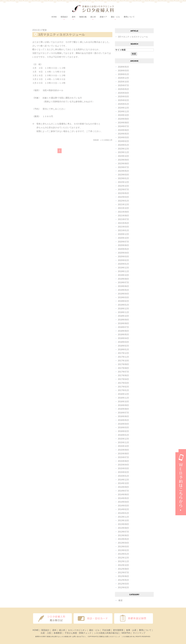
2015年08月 (123, 454)
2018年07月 (123, 327)
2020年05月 (123, 249)
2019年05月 (123, 290)
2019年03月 (123, 297)
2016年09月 (123, 405)
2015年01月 (123, 476)
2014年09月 (123, 487)
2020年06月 (123, 245)
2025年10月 (123, 82)
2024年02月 (123, 141)
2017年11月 (123, 357)
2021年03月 (123, 227)
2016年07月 (123, 413)
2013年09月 (123, 524)
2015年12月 (123, 439)
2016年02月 (123, 431)
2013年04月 (123, 543)
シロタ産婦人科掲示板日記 (106, 633)
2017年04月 (123, 379)
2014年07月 (123, 491)
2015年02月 (123, 472)
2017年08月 (123, 368)
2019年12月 (123, 268)
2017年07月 (123, 372)
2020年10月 (123, 238)
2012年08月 (123, 569)
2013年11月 (123, 517)
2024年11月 (123, 112)
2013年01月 (123, 554)
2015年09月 (123, 450)
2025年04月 (123, 93)
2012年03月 (123, 584)
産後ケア (103, 17)
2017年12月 (123, 353)
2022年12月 (123, 182)
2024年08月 (123, 123)
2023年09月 (123, 160)
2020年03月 (123, 257)
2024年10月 (123, 115)
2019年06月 (123, 286)
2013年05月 (123, 539)
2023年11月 (123, 152)
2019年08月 (123, 279)
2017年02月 (123, 387)
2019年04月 (123, 294)
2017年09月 (123, 364)
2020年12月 (123, 234)
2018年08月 (123, 323)
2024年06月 (123, 130)
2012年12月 (123, 558)
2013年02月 (123, 550)
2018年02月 (123, 346)
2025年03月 (123, 97)
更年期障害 (118, 630)
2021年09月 (123, 212)
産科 (54, 630)
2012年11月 (123, 561)
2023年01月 (123, 178)
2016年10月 (123, 402)
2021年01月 (123, 230)
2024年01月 (123, 145)
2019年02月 (123, 301)
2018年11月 (123, 312)
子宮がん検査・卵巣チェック (78, 633)
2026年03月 (123, 71)
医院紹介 (45, 630)
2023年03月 (123, 175)
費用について (129, 17)
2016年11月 (123, 398)
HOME (54, 17)
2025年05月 (123, 89)
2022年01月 (123, 201)
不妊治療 (106, 630)
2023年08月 (123, 164)
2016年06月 (123, 416)
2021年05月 (123, 223)
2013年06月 (123, 535)
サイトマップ (139, 633)
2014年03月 (123, 506)
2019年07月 (123, 282)
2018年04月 (123, 338)
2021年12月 (123, 204)
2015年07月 (123, 457)
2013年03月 (123, 547)
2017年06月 (123, 375)
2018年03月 (123, 342)
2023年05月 (123, 171)
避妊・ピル (94, 630)
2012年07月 (123, 573)
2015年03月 (123, 468)
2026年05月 (123, 67)
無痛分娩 (83, 17)
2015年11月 (123, 442)
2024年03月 (123, 137)
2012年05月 (123, 580)
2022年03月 (123, 197)
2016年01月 (123, 435)
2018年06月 (123, 331)
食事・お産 (131, 630)
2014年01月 (123, 513)
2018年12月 (123, 309)
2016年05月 (123, 420)
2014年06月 (123, 495)
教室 (121, 600)
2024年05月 (123, 134)
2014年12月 (123, 480)
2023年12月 (123, 149)
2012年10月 (123, 565)
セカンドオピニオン (77, 630)
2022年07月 (123, 190)
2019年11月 (123, 271)
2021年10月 (123, 208)
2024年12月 (123, 108)
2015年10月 (123, 446)
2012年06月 (123, 576)
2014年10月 (123, 483)
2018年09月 (123, 320)
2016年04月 (123, 424)
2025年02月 (123, 100)
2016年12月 (123, 394)
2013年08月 (123, 528)
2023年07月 (123, 167)
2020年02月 (123, 260)
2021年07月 (123, 219)
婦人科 (62, 630)
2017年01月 (123, 390)
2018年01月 (123, 350)
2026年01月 (123, 74)
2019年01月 (123, 305)
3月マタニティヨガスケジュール (62, 35)
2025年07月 (123, 85)
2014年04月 (123, 502)
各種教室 (58, 633)
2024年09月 (123, 119)
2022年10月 (123, 186)
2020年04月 (123, 253)
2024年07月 (123, 126)
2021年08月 (123, 216)
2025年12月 (123, 78)
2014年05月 (123, 498)
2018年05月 (123, 335)
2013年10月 (123, 520)
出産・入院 (46, 633)
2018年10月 (123, 316)
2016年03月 (123, 428)
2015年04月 (123, 465)
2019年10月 (123, 275)
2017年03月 (123, 383)
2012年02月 (123, 588)
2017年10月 (123, 361)
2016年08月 (123, 409)
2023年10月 (123, 156)
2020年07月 (123, 242)
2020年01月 (123, 264)
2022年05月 (123, 193)
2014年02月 (123, 509)
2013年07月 (123, 532)
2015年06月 (123, 461)
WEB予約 (126, 633)
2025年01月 (123, 104)
